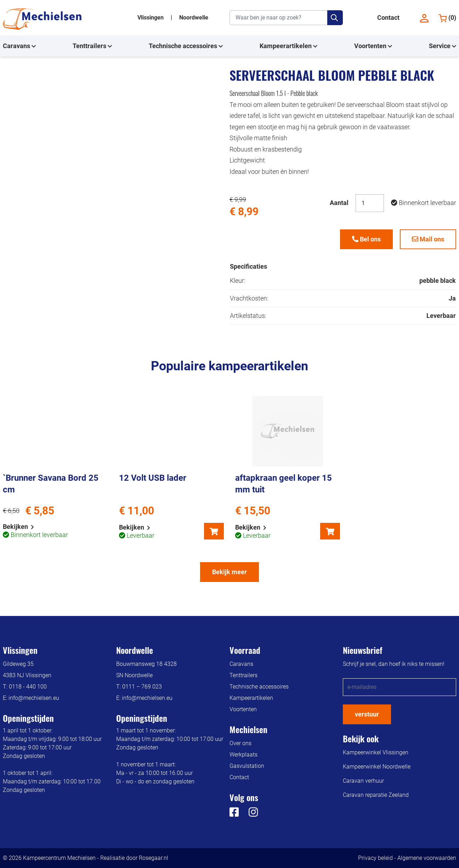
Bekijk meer (229, 572)
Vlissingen (151, 18)
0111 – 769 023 (142, 687)
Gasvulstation (247, 766)
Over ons (240, 743)
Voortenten (373, 46)
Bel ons (366, 239)
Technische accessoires (186, 46)
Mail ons (428, 239)
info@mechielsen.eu (34, 698)
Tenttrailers (92, 46)
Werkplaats (243, 755)
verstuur (367, 714)
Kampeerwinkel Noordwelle (377, 767)
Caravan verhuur (363, 781)
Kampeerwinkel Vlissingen (376, 752)
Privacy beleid (375, 858)
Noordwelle (194, 18)
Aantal (339, 203)
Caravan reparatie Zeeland (376, 795)
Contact (388, 18)
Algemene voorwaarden (427, 858)
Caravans (19, 46)
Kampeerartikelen (288, 46)
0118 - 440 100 (28, 687)
